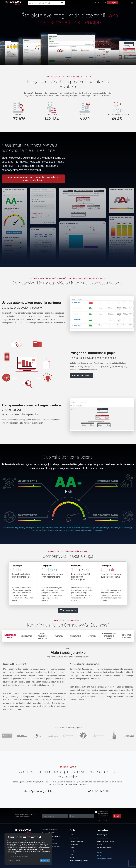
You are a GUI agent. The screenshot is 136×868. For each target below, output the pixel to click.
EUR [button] (103, 3)
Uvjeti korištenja (103, 820)
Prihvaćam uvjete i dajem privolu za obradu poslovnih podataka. (103, 815)
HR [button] (97, 3)
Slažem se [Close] (45, 861)
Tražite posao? (74, 838)
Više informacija (68, 610)
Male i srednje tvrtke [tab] (10, 636)
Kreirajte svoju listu (81, 376)
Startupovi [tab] (59, 636)
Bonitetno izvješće (102, 838)
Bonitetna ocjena (102, 835)
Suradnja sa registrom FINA (105, 848)
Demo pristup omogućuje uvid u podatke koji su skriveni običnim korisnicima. (33, 179)
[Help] (132, 3)
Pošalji (117, 816)
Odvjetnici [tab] (92, 636)
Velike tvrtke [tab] (26, 636)
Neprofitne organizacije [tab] (126, 636)
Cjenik (71, 854)
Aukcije (99, 855)
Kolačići (72, 848)
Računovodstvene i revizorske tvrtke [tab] (109, 636)
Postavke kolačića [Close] (14, 861)
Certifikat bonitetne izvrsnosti (106, 841)
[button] (125, 3)
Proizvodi (100, 844)
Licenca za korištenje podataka (79, 861)
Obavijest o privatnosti (76, 841)
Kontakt (72, 857)
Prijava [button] (113, 3)
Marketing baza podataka (105, 859)
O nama (72, 835)
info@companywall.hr (39, 791)
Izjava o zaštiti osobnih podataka (17, 856)
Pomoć (72, 851)
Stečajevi (100, 852)
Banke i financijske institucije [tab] (43, 636)
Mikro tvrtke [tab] (75, 636)
